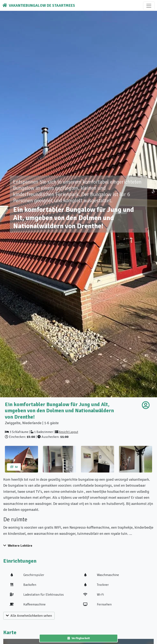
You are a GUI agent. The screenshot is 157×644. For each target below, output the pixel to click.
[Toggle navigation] (149, 6)
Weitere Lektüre (18, 546)
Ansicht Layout (68, 432)
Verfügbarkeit (79, 638)
